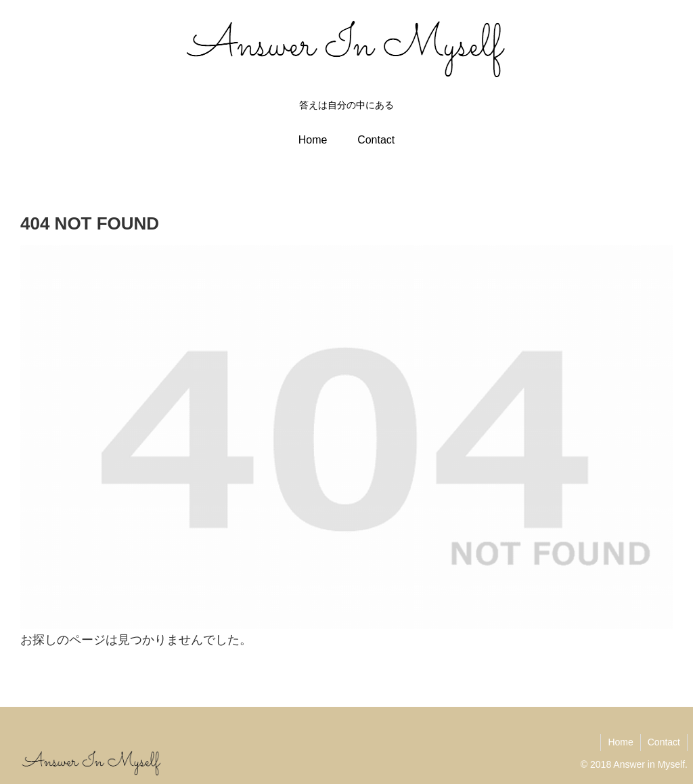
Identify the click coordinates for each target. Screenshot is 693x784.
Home (620, 742)
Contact (664, 742)
